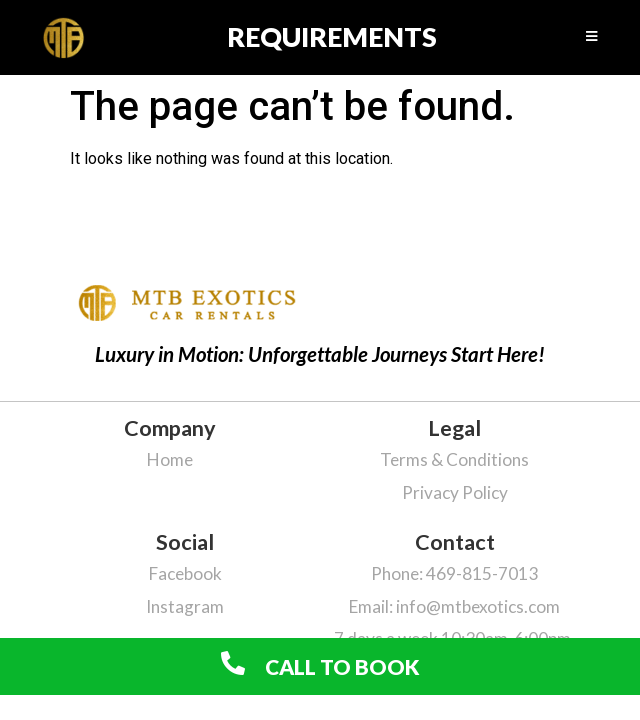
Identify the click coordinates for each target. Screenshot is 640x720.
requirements (332, 36)
